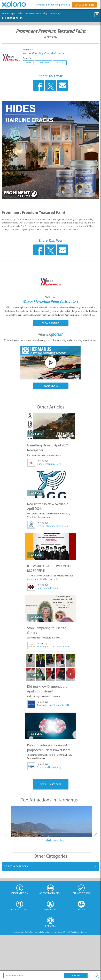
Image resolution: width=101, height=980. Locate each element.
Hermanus (36, 13)
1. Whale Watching (53, 840)
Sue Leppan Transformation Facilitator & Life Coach (54, 646)
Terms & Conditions (72, 932)
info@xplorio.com (46, 932)
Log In (64, 5)
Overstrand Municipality (49, 767)
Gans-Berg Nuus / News (49, 464)
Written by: (51, 297)
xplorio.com (58, 932)
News (28, 63)
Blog (45, 13)
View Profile (50, 323)
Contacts (40, 5)
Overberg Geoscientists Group (53, 526)
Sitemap (84, 932)
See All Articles (51, 784)
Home (5, 13)
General (60, 63)
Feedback (53, 5)
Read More (51, 386)
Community (55, 13)
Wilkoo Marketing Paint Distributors (44, 53)
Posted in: (27, 58)
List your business (84, 5)
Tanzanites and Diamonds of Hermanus (54, 705)
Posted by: (28, 50)
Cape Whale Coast (19, 13)
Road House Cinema (47, 588)
